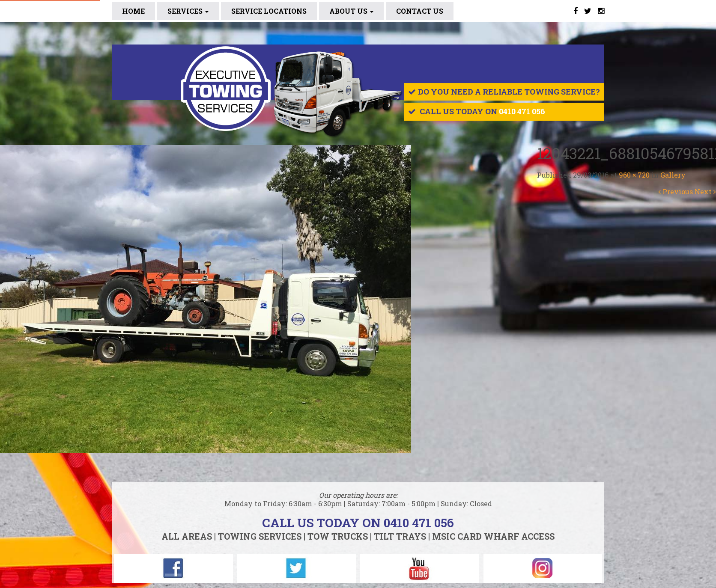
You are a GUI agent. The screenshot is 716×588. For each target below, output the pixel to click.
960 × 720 (634, 175)
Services (188, 11)
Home (133, 11)
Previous (676, 192)
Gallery (673, 175)
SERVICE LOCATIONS (269, 11)
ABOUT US (351, 11)
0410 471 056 (522, 111)
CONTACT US (420, 11)
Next (705, 192)
